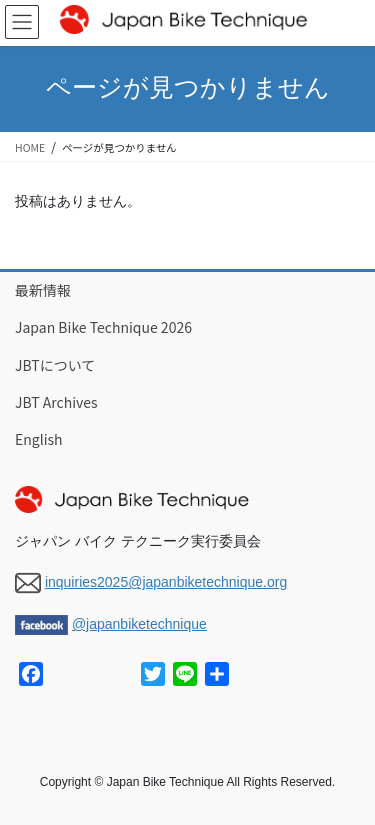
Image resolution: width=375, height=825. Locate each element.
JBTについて (55, 365)
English (39, 439)
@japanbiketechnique (139, 624)
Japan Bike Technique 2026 (103, 327)
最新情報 (43, 290)
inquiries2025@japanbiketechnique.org (166, 582)
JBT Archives (56, 402)
